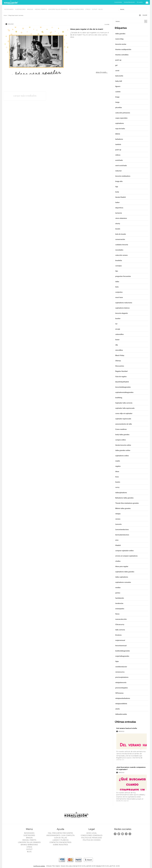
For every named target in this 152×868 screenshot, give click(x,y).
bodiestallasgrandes (122, 651)
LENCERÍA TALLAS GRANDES (58, 9)
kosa (117, 477)
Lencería (118, 524)
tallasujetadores (121, 492)
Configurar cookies (39, 866)
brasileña (119, 260)
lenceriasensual (121, 645)
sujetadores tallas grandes (125, 572)
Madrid (118, 545)
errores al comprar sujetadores (126, 556)
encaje (118, 329)
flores (117, 614)
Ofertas (118, 361)
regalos (118, 466)
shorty (118, 223)
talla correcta (120, 630)
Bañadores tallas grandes (124, 498)
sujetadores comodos (123, 582)
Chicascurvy (120, 624)
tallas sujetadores (122, 577)
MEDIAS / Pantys (41, 9)
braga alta (119, 181)
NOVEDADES (9, 9)
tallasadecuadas (121, 714)
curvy (117, 487)
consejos (118, 266)
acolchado (119, 160)
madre (118, 461)
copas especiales (121, 118)
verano (118, 519)
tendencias (119, 603)
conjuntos (119, 292)
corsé (117, 70)
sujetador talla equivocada (125, 408)
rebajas (118, 514)
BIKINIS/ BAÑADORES (76, 9)
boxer (117, 339)
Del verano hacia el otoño (127, 728)
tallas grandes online (123, 450)
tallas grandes (120, 33)
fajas (117, 661)
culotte (118, 92)
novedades (119, 250)
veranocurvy (120, 672)
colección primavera (123, 113)
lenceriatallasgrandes (123, 387)
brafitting (119, 397)
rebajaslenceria (121, 682)
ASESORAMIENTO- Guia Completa (60, 835)
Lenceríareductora (122, 529)
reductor (118, 171)
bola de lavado (121, 234)
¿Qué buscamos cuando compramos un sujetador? (131, 768)
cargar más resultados (25, 96)
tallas (117, 281)
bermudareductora (122, 535)
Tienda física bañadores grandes (127, 503)
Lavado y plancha (60, 840)
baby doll (119, 81)
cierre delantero (121, 218)
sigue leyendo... (102, 72)
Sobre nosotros (60, 845)
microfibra (119, 350)
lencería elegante (121, 313)
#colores (118, 635)
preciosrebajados (121, 688)
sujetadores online (122, 456)
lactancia (118, 213)
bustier (118, 318)
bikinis (118, 134)
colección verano (121, 255)
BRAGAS (30, 9)
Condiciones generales (92, 835)
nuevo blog (119, 39)
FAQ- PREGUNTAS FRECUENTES (60, 833)
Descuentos (120, 366)
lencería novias (121, 44)
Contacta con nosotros (60, 842)
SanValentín (120, 598)
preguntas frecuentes (123, 276)
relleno (118, 155)
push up (118, 150)
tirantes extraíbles (122, 55)
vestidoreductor (121, 667)
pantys (118, 593)
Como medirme (121, 429)
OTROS (88, 9)
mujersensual (120, 640)
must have (119, 297)
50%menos (119, 693)
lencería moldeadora (123, 176)
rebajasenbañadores (123, 698)
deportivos (119, 208)
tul (116, 324)
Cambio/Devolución (129, 2)
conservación (120, 239)
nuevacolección (121, 619)
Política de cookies (92, 840)
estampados (120, 609)
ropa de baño (120, 128)
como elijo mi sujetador (124, 413)
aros (117, 540)
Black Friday (120, 355)
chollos (118, 561)
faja (117, 186)
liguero (118, 86)
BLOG (101, 9)
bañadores (119, 139)
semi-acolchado (121, 165)
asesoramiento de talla (123, 424)
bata (117, 287)
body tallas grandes (122, 434)
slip (117, 345)
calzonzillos (119, 334)
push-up (118, 60)
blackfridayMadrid (122, 382)
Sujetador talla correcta (124, 403)
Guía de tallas (118, 2)
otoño (117, 709)
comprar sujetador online (124, 550)
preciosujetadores (122, 677)
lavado (118, 229)
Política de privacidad (92, 838)
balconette (119, 76)
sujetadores (119, 123)
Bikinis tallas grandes (123, 508)
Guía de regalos (121, 376)
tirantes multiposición (123, 49)
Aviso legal (92, 833)
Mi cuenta (140, 2)
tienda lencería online (123, 445)
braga (117, 97)
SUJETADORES (21, 9)
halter (117, 202)
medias (118, 587)
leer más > (144, 761)
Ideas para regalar (122, 566)
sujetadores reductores (124, 303)
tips (117, 271)
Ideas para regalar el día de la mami (87, 29)
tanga (117, 102)
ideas (117, 471)
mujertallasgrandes (122, 656)
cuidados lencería (122, 245)
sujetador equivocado (123, 419)
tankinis (118, 144)
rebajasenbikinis (121, 703)
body (117, 192)
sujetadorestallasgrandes (124, 392)
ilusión (118, 482)
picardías (119, 107)
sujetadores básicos (122, 308)
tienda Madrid (120, 197)
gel (116, 65)
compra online (120, 440)
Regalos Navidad (121, 371)
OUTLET (95, 9)
